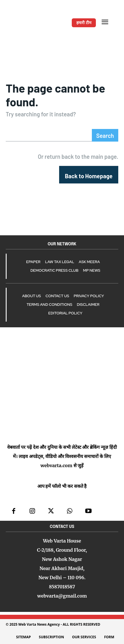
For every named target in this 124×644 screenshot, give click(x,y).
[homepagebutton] (89, 175)
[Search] (105, 135)
